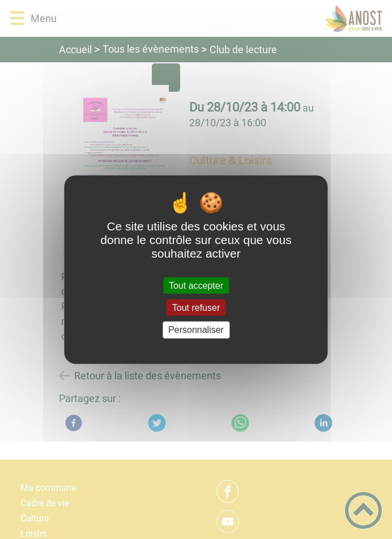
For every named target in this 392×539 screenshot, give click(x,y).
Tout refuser (196, 308)
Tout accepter (196, 286)
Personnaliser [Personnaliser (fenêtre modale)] (196, 330)
